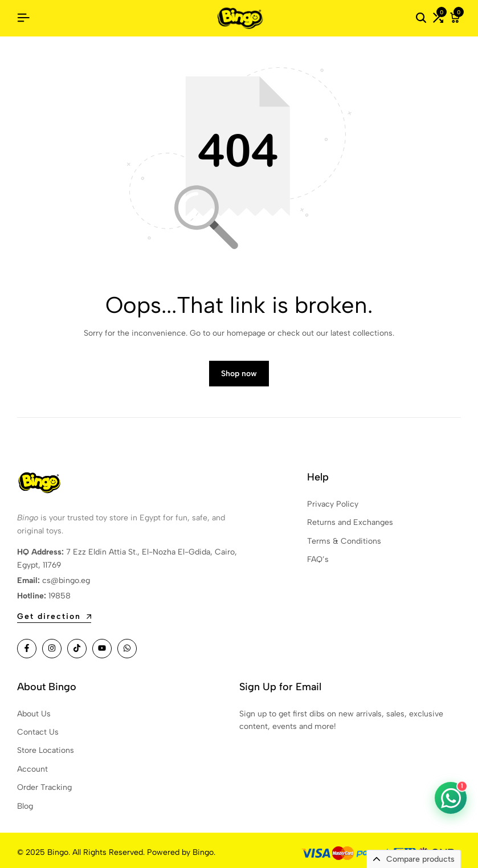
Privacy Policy (333, 504)
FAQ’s (318, 559)
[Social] (27, 649)
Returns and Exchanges (350, 522)
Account (32, 769)
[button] (438, 18)
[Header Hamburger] (23, 18)
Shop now (239, 374)
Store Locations (46, 750)
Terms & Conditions (344, 541)
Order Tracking (44, 787)
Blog (25, 806)
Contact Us (38, 732)
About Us (34, 714)
